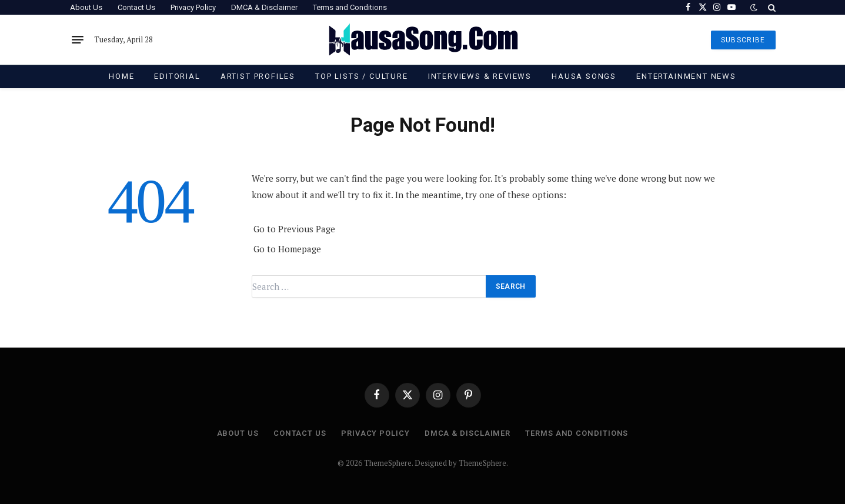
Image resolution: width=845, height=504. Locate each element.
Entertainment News (686, 76)
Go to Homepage (287, 249)
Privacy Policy (193, 7)
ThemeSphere (482, 463)
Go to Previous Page (294, 229)
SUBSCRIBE (743, 40)
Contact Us (136, 7)
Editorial (177, 76)
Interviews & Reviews (480, 76)
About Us (86, 7)
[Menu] (78, 40)
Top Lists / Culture (362, 76)
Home (121, 76)
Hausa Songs (584, 76)
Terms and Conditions (350, 7)
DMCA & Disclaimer (264, 7)
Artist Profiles (258, 76)
